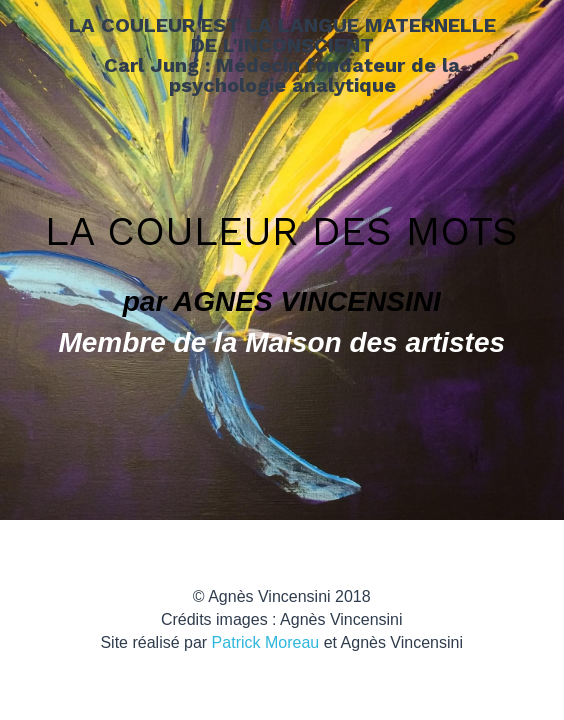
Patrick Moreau (266, 642)
